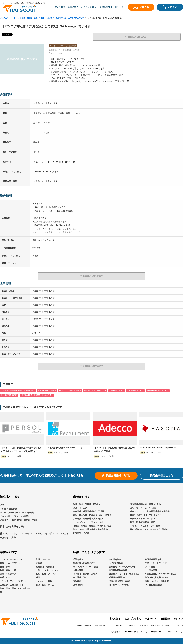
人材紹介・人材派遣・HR (11, 585)
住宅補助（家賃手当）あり (157, 577)
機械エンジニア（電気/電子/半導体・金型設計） (152, 511)
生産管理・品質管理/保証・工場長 (88, 511)
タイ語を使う (115, 559)
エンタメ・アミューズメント (13, 581)
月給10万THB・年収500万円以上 (124, 574)
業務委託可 (78, 585)
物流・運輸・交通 (8, 570)
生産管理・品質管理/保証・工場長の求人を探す (66, 18)
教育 (38, 577)
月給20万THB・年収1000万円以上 (160, 574)
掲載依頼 (132, 625)
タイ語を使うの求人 (135, 391)
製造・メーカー (43, 559)
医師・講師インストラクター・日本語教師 (149, 529)
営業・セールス (80, 508)
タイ (2, 504)
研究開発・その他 (81, 533)
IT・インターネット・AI (11, 559)
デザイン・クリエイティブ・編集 (145, 526)
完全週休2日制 (80, 577)
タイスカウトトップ (8, 18)
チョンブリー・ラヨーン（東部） (15, 516)
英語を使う (78, 559)
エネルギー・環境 (44, 581)
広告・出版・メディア (46, 574)
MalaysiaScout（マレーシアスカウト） (166, 632)
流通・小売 (5, 577)
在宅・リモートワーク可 (156, 563)
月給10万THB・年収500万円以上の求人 (37, 395)
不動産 (39, 563)
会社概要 (78, 625)
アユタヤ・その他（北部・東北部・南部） (19, 520)
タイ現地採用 (151, 570)
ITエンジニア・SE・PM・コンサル (146, 515)
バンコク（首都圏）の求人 (70, 391)
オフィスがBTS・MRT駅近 (85, 567)
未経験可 (77, 581)
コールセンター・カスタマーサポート (90, 522)
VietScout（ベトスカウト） (136, 632)
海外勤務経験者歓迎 (118, 570)
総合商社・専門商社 (45, 567)
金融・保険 (5, 567)
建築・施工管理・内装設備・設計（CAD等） (93, 515)
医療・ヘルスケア (8, 574)
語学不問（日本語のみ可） (85, 563)
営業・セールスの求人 (47, 391)
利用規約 (88, 625)
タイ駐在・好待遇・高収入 (85, 574)
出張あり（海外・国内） (120, 581)
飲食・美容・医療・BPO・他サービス (16, 590)
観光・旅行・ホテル (45, 585)
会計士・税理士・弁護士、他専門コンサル (92, 526)
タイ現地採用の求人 (9, 395)
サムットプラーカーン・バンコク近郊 (17, 513)
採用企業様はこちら (162, 476)
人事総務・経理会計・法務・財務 (88, 519)
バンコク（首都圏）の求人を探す (31, 18)
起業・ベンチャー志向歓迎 (157, 581)
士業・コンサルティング (47, 570)
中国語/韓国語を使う (154, 559)
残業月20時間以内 (117, 577)
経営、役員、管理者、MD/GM (87, 504)
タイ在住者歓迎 (116, 563)
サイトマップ (178, 625)
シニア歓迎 (150, 567)
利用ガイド (151, 619)
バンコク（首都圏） (9, 509)
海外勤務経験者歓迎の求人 (158, 391)
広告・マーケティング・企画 (143, 508)
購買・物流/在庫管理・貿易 (143, 522)
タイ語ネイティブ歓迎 (119, 585)
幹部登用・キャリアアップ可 (122, 567)
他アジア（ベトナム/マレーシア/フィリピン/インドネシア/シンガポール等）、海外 (34, 536)
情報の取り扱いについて (103, 625)
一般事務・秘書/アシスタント (144, 519)
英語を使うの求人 (117, 391)
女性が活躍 (78, 570)
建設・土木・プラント (10, 563)
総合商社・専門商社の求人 (95, 391)
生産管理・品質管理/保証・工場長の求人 (18, 391)
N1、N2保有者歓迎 (153, 585)
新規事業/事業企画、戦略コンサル (146, 504)
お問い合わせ (121, 625)
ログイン (178, 619)
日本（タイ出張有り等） (13, 527)
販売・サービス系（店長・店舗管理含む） (92, 529)
